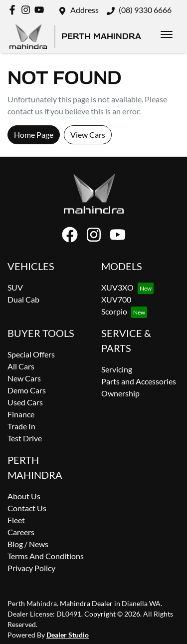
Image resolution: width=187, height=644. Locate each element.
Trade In (21, 426)
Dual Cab (23, 299)
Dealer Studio (68, 635)
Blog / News (28, 544)
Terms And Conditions (46, 556)
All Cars (21, 366)
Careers (21, 532)
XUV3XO (117, 287)
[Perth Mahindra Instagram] (28, 10)
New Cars (24, 378)
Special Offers (31, 354)
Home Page (34, 135)
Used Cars (25, 402)
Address (85, 10)
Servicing (117, 369)
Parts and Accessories (139, 381)
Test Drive (25, 438)
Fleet (16, 520)
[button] (167, 34)
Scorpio (114, 311)
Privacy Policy (31, 568)
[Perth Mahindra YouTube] (41, 10)
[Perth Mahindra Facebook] (14, 10)
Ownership (120, 393)
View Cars (88, 135)
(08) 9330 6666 (145, 10)
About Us (24, 496)
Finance (21, 414)
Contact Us (27, 508)
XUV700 (116, 299)
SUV (15, 287)
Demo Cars (27, 390)
